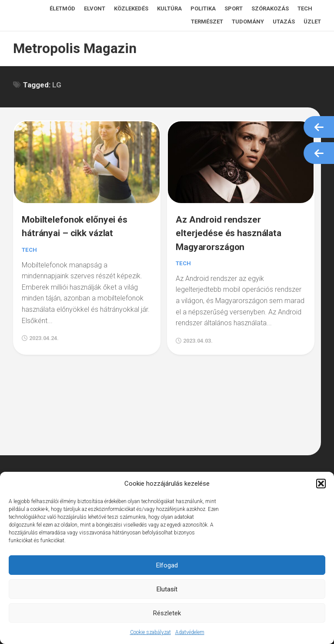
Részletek (167, 613)
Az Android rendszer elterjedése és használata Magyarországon (234, 229)
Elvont (95, 8)
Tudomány (248, 22)
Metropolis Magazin (72, 48)
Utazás (284, 22)
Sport (234, 8)
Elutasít (167, 589)
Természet (207, 22)
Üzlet (312, 22)
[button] (321, 484)
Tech (305, 8)
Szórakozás (270, 8)
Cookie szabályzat (150, 632)
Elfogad (167, 565)
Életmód (62, 8)
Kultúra (169, 8)
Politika (203, 8)
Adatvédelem (190, 632)
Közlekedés (131, 8)
